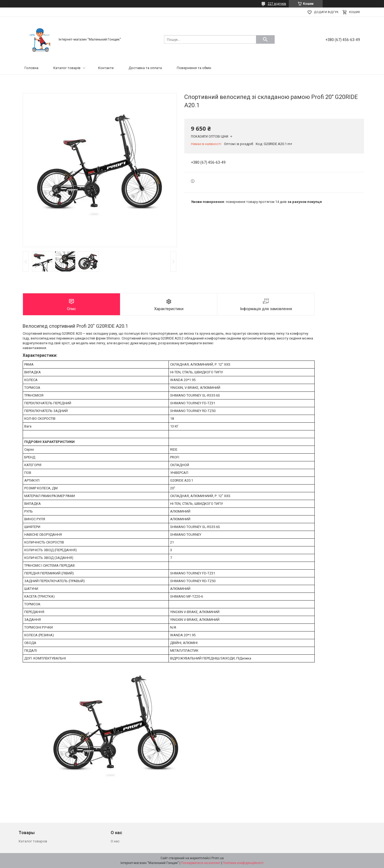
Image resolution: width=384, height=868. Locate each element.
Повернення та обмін (194, 68)
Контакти (106, 68)
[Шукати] (265, 39)
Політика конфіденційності (243, 863)
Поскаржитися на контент (201, 863)
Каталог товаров (33, 841)
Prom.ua (218, 858)
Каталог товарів (67, 68)
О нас (115, 841)
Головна (31, 68)
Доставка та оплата (145, 68)
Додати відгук (326, 12)
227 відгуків (277, 4)
